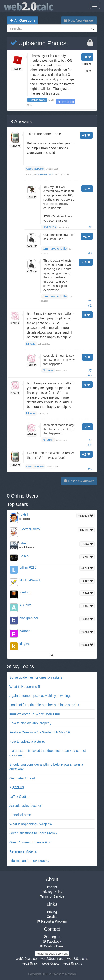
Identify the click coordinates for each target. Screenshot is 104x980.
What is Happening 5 (25, 687)
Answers (21, 122)
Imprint (52, 887)
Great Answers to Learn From (31, 842)
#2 (90, 227)
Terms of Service (52, 896)
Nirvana (48, 370)
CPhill (24, 515)
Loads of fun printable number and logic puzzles (44, 705)
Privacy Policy (52, 892)
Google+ (52, 937)
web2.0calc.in (52, 963)
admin (24, 543)
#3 (90, 253)
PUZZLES (17, 787)
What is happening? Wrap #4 (30, 824)
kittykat (25, 644)
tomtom (25, 592)
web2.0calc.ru (72, 963)
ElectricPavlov (30, 529)
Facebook (52, 942)
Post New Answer (79, 20)
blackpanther (29, 618)
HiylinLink (49, 227)
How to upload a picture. (27, 741)
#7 (90, 371)
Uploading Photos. (39, 43)
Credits (52, 917)
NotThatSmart (30, 580)
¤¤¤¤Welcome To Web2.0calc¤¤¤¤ (35, 714)
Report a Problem (52, 921)
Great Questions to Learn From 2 (33, 833)
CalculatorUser (45, 175)
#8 (90, 469)
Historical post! (20, 815)
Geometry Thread (22, 778)
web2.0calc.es (78, 959)
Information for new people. (29, 861)
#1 (90, 305)
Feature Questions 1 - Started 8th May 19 (40, 732)
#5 (90, 375)
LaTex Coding (19, 797)
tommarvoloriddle (55, 249)
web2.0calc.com (28, 959)
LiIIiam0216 (28, 567)
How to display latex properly (30, 723)
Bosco (24, 556)
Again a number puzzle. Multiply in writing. (40, 696)
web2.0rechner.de (53, 959)
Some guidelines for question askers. (36, 677)
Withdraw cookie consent (52, 954)
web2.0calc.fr (31, 963)
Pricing (52, 912)
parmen (25, 631)
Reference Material (23, 851)
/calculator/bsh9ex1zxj (26, 806)
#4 (90, 301)
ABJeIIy (25, 605)
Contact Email (52, 946)
